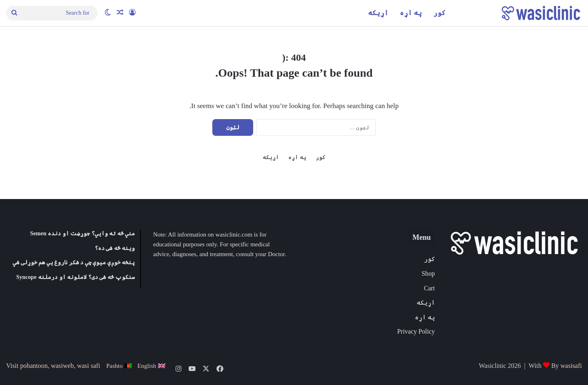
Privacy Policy (416, 331)
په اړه (411, 13)
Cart (429, 288)
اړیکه (378, 13)
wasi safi (89, 366)
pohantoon (34, 366)
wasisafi (571, 366)
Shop (428, 273)
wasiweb (62, 366)
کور (439, 13)
